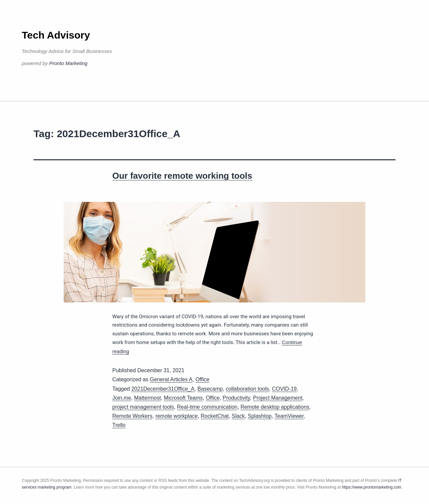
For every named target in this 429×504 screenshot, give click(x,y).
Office (202, 379)
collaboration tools (248, 389)
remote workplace (177, 416)
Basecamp (210, 389)
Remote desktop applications (275, 407)
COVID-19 (284, 389)
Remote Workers (132, 416)
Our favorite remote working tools (182, 176)
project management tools (143, 407)
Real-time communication (207, 407)
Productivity (236, 398)
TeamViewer (289, 416)
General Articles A (171, 379)
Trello (119, 425)
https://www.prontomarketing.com (372, 487)
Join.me (122, 398)
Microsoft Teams (183, 398)
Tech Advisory (56, 35)
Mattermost (147, 398)
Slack (238, 416)
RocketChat (215, 416)
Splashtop (260, 416)
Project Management (278, 398)
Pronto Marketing (68, 63)
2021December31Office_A (163, 389)
